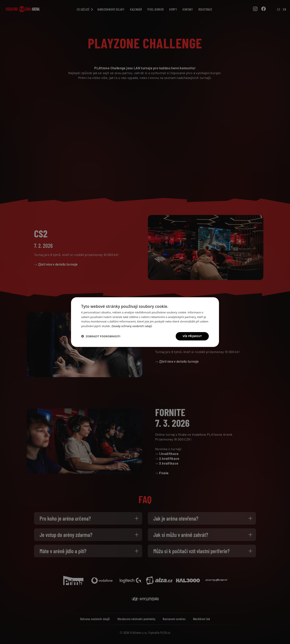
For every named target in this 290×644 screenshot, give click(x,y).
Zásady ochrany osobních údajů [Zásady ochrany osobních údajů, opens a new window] (132, 326)
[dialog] (145, 322)
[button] (101, 336)
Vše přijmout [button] (192, 336)
